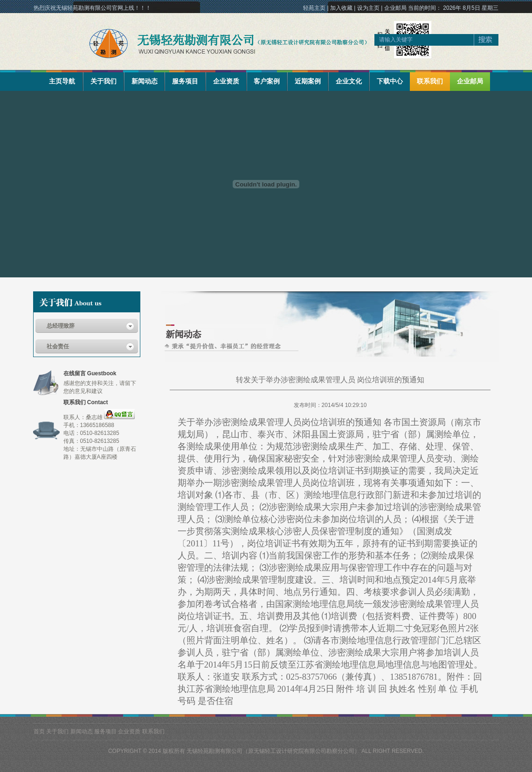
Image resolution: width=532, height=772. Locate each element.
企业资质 (226, 81)
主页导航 (62, 81)
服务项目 (185, 81)
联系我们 (430, 81)
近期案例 (308, 81)
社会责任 (58, 346)
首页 (39, 731)
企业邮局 (395, 8)
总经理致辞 (61, 326)
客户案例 (267, 81)
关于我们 (104, 81)
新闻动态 (145, 81)
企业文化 (349, 81)
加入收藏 (341, 8)
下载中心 (390, 81)
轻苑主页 (314, 8)
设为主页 (368, 8)
